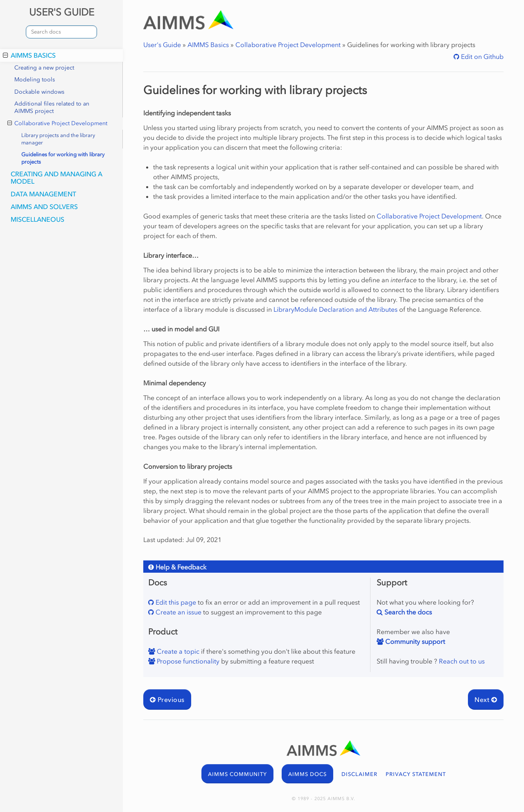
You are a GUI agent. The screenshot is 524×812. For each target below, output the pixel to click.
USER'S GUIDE (62, 12)
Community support (414, 641)
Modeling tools (35, 80)
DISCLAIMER (359, 774)
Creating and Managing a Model (56, 178)
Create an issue (178, 612)
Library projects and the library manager (58, 139)
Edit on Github (481, 56)
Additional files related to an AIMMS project (52, 107)
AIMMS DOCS (307, 774)
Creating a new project (44, 68)
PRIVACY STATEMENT (416, 774)
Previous (167, 700)
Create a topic (177, 651)
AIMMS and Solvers (44, 207)
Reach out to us (462, 661)
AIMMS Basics (29, 55)
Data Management (43, 194)
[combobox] (61, 32)
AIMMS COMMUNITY (237, 774)
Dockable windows (39, 92)
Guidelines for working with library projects (63, 158)
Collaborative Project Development (57, 124)
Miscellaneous (37, 219)
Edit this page (175, 602)
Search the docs (407, 612)
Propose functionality (187, 661)
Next (486, 700)
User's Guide (162, 45)
